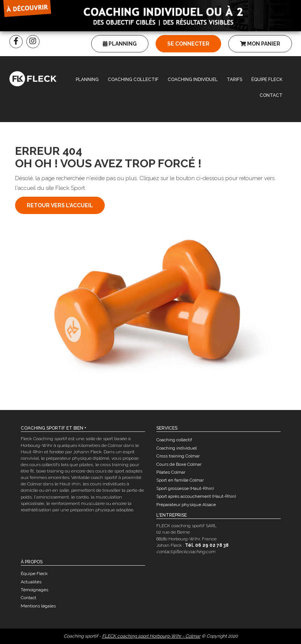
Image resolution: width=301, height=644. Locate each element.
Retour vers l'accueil (60, 205)
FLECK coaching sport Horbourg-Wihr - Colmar (151, 636)
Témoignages (34, 590)
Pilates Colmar (171, 472)
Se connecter (188, 44)
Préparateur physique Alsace (186, 505)
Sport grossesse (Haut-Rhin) (185, 488)
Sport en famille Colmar (180, 480)
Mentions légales (38, 606)
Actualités (31, 582)
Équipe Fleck (267, 80)
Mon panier (260, 44)
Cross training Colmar (178, 456)
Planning (120, 44)
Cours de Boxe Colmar (179, 464)
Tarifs (235, 80)
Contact (271, 95)
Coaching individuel (193, 80)
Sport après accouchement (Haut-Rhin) (196, 496)
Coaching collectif (133, 80)
